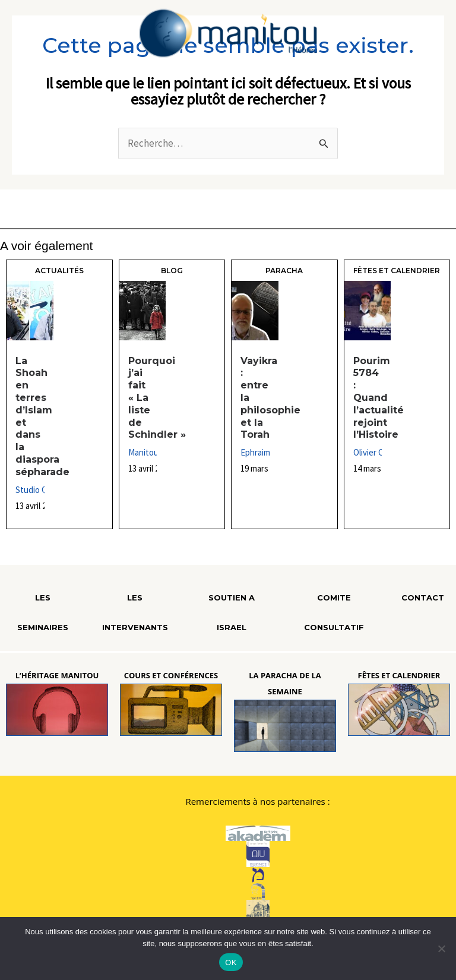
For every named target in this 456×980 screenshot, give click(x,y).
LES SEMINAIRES (43, 612)
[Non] (441, 949)
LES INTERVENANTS (135, 612)
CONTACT (423, 598)
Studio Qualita (42, 490)
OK (231, 962)
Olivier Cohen (378, 452)
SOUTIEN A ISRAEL (232, 612)
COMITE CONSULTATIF (334, 612)
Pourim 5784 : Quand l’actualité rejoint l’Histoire (379, 398)
